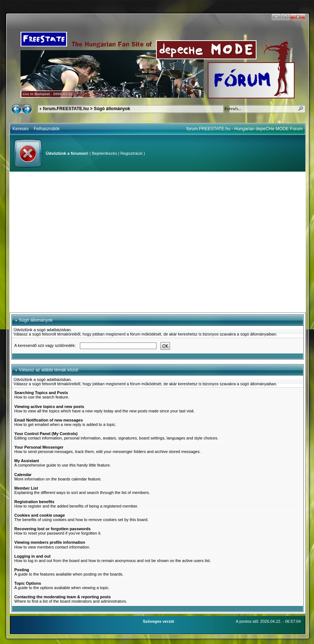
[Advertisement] (69, 242)
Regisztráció (131, 153)
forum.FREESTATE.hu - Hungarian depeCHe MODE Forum (245, 129)
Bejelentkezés (105, 153)
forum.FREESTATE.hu (66, 109)
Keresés (21, 129)
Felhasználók (47, 129)
